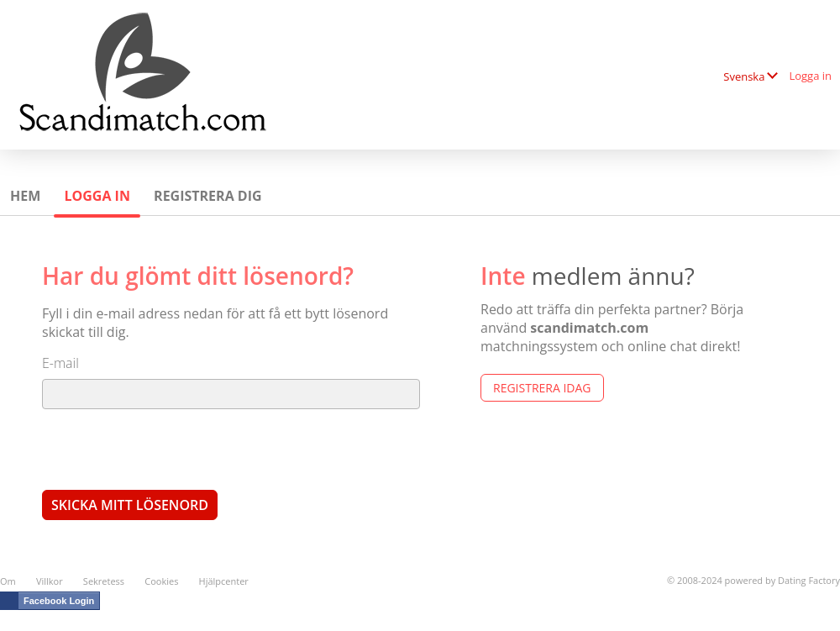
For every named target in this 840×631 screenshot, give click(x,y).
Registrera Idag (542, 388)
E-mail (60, 363)
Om (8, 581)
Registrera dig (208, 196)
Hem (25, 196)
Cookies (161, 581)
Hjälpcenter (224, 581)
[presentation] (170, 449)
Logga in (810, 76)
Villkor (50, 581)
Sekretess (104, 581)
